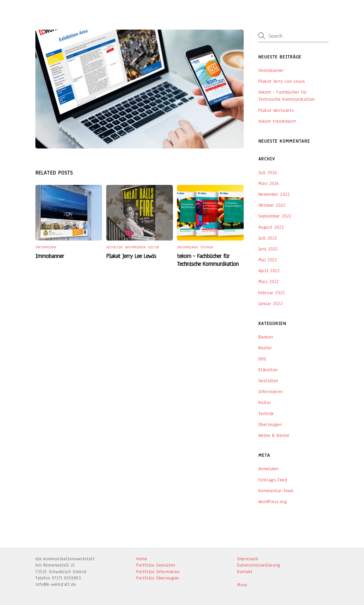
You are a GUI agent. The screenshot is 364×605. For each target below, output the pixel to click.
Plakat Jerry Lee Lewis (131, 256)
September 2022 (275, 216)
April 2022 (269, 271)
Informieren (46, 247)
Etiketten (268, 370)
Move (242, 585)
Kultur (154, 247)
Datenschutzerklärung (259, 565)
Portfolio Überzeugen (158, 578)
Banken (266, 337)
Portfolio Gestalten (156, 565)
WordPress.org (273, 502)
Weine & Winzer (274, 435)
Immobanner (50, 256)
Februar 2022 (272, 293)
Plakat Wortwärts (276, 110)
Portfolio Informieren (158, 572)
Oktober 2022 (272, 205)
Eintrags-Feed (273, 480)
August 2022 (271, 227)
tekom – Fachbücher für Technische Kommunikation (208, 260)
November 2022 (274, 194)
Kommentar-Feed (276, 491)
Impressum (248, 559)
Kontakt (245, 572)
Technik (207, 247)
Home (142, 559)
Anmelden (268, 469)
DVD (262, 359)
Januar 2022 (271, 304)
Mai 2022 (268, 260)
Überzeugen (270, 424)
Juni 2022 (268, 249)
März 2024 (269, 183)
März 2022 (269, 282)
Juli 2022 (268, 238)
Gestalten (114, 247)
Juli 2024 (268, 172)
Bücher (265, 348)
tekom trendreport (277, 121)
